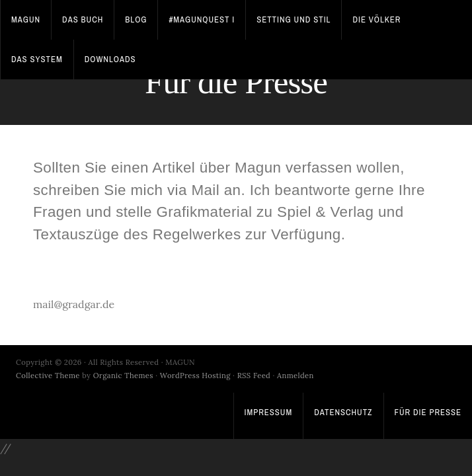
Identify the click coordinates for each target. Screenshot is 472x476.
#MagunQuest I (202, 20)
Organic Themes (123, 376)
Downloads (110, 59)
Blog (136, 20)
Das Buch (83, 20)
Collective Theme (48, 376)
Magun (26, 20)
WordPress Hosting (195, 376)
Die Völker (376, 20)
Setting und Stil (294, 20)
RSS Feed (254, 376)
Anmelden (295, 376)
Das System (37, 59)
